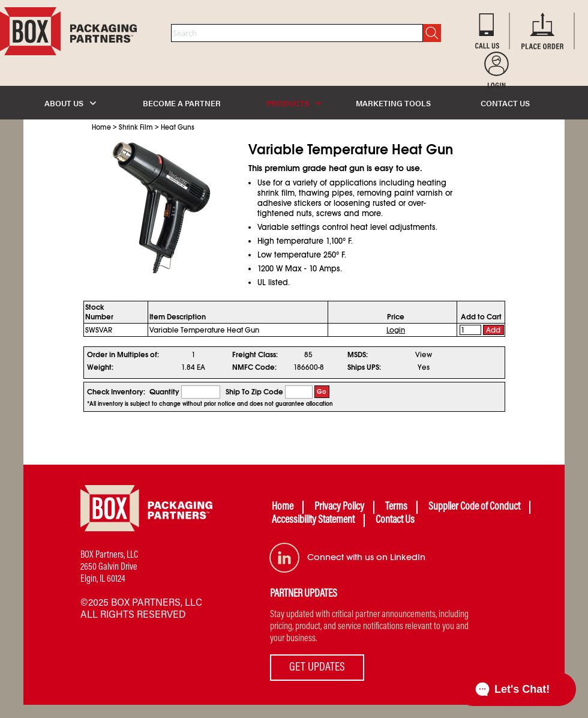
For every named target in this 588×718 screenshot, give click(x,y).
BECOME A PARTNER (182, 103)
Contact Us (395, 520)
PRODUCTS (294, 103)
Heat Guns (178, 127)
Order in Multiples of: (123, 355)
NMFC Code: (254, 367)
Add (493, 330)
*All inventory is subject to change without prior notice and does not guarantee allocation (210, 404)
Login (396, 330)
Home (101, 127)
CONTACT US (505, 103)
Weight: (100, 367)
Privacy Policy (339, 507)
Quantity (164, 392)
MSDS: (358, 355)
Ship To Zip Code (254, 392)
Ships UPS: (364, 367)
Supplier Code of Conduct (474, 507)
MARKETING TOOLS (393, 103)
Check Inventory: (116, 392)
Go (322, 392)
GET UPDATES (317, 668)
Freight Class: (255, 355)
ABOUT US (70, 103)
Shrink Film (136, 127)
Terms (396, 507)
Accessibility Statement (313, 520)
